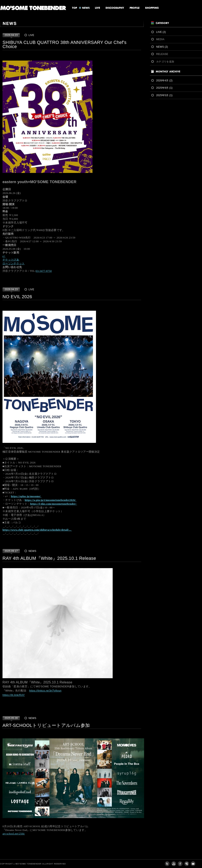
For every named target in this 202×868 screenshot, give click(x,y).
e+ (4, 256)
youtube (174, 864)
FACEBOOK (180, 864)
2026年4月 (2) (164, 81)
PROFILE (133, 8)
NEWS (84, 8)
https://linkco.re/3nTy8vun (45, 691)
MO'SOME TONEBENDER (33, 8)
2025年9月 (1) (164, 88)
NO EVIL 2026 (17, 297)
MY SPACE (187, 864)
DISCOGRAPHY (113, 8)
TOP (73, 8)
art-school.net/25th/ (14, 834)
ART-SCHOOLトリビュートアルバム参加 (46, 725)
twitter (167, 864)
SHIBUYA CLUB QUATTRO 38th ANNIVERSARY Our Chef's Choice (64, 44)
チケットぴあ (11, 260)
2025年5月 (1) (164, 95)
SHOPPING (151, 8)
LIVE (96, 8)
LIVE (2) (161, 32)
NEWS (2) (162, 47)
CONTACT (193, 864)
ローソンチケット (14, 263)
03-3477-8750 (44, 271)
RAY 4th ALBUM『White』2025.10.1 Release (49, 558)
